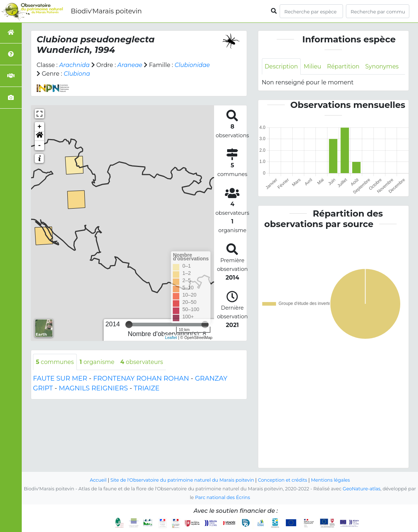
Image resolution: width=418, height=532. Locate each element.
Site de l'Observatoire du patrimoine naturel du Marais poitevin (182, 480)
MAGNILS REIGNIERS (93, 389)
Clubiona (77, 74)
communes (55, 362)
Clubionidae (193, 65)
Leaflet (171, 338)
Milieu (313, 66)
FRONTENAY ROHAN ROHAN (141, 379)
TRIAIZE (147, 389)
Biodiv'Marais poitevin (106, 11)
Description (282, 66)
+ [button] (40, 127)
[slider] (129, 324)
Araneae (130, 65)
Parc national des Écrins (223, 497)
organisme (98, 362)
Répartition (344, 66)
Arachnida (74, 65)
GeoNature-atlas (362, 489)
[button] (39, 136)
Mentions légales (331, 480)
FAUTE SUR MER (60, 379)
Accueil (97, 480)
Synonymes (383, 66)
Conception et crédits (283, 480)
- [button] (40, 146)
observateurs (143, 362)
